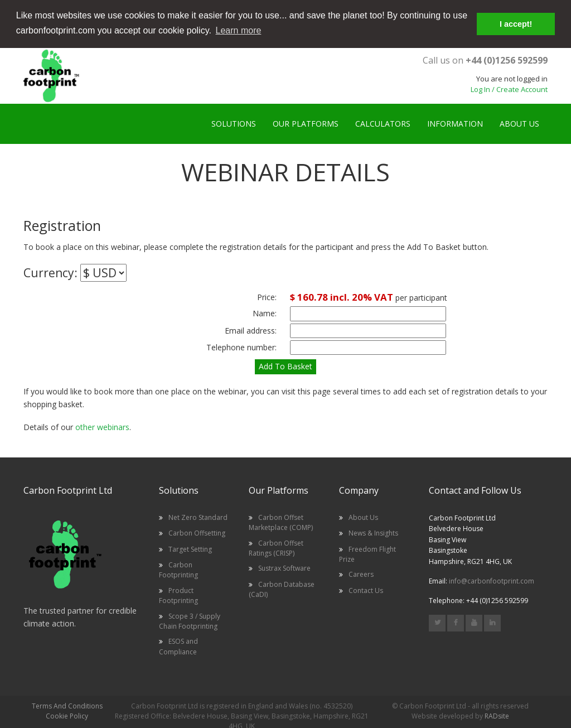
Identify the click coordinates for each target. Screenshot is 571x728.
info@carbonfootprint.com (492, 580)
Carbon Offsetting (197, 532)
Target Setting (190, 549)
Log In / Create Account (509, 89)
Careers (361, 574)
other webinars (102, 426)
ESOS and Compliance (178, 646)
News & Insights (373, 532)
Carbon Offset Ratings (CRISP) (276, 548)
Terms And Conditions (67, 705)
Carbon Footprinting (178, 569)
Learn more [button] (239, 30)
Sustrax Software (284, 568)
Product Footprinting (178, 595)
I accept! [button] (516, 24)
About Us (363, 517)
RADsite (497, 715)
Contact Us (366, 590)
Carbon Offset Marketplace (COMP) (281, 522)
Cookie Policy (67, 715)
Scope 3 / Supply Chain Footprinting (190, 621)
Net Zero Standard (198, 517)
